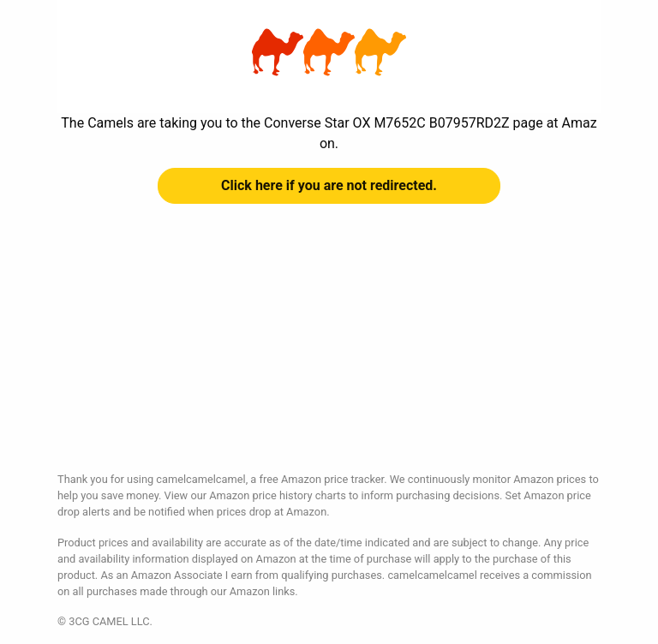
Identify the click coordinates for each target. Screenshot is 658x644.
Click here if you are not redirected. (329, 185)
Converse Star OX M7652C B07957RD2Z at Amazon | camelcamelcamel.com (329, 52)
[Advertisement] (329, 351)
